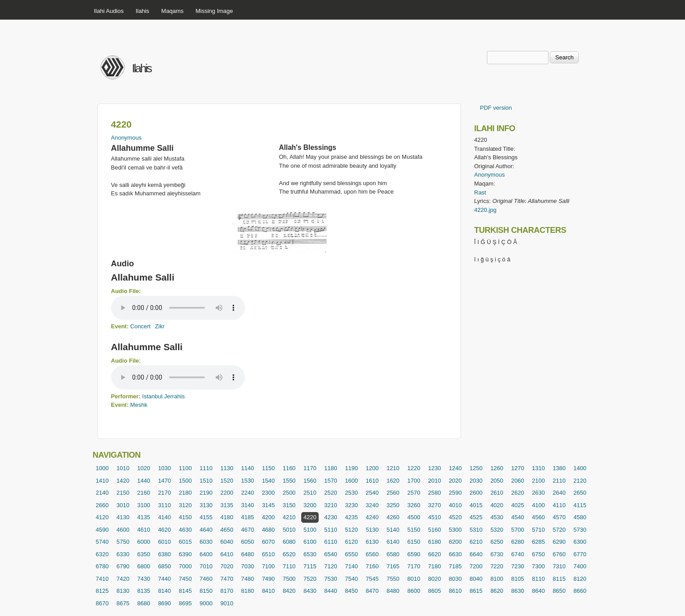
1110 (206, 468)
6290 (559, 542)
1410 (102, 481)
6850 (164, 566)
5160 (434, 530)
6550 (351, 554)
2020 (455, 481)
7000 (185, 566)
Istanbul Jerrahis (164, 396)
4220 (310, 517)
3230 (351, 505)
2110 (559, 481)
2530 (351, 493)
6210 (476, 542)
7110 (289, 566)
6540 (331, 554)
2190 (206, 493)
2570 (414, 493)
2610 (497, 493)
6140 (393, 542)
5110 (331, 530)
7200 (476, 566)
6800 (144, 566)
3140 (247, 505)
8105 (517, 579)
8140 (164, 591)
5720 (559, 530)
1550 (289, 481)
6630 (455, 554)
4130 (123, 517)
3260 (414, 505)
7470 (227, 579)
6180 (434, 542)
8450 (351, 591)
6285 (538, 542)
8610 (455, 591)
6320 (102, 554)
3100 (144, 505)
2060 (517, 481)
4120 (102, 517)
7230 (517, 566)
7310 (559, 566)
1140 (247, 468)
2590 (455, 493)
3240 (372, 505)
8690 (164, 603)
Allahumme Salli (147, 347)
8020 (434, 579)
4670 (247, 530)
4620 (164, 530)
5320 (497, 530)
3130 (206, 505)
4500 (414, 517)
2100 (538, 481)
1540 (268, 481)
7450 (185, 579)
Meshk (139, 405)
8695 (185, 603)
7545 (372, 579)
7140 (351, 566)
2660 (102, 505)
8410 (268, 591)
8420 (289, 591)
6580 (393, 554)
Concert (141, 326)
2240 (247, 493)
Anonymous (127, 138)
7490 (268, 579)
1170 (310, 468)
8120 (580, 579)
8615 (476, 591)
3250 (393, 505)
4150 (185, 517)
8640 (538, 591)
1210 (393, 468)
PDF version (496, 108)
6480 (247, 554)
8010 (414, 579)
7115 (310, 566)
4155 (206, 517)
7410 (102, 579)
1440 (144, 481)
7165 (393, 566)
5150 (414, 530)
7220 (497, 566)
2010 (434, 481)
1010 (123, 468)
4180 (227, 517)
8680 (144, 603)
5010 (289, 530)
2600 (476, 493)
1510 (206, 481)
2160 (144, 493)
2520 (331, 493)
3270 (434, 505)
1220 (414, 468)
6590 (414, 554)
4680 (268, 530)
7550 (393, 579)
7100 (268, 566)
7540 (351, 579)
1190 (351, 468)
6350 (144, 554)
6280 (517, 542)
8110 (538, 579)
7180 (434, 566)
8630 (517, 591)
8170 (227, 591)
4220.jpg (486, 210)
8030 (455, 579)
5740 (102, 542)
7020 (227, 566)
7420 (123, 579)
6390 (185, 554)
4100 (538, 505)
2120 (580, 481)
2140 (102, 493)
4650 (227, 530)
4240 (372, 517)
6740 (517, 554)
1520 (227, 481)
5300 (455, 530)
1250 (476, 468)
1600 (351, 481)
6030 (206, 542)
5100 (310, 530)
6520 (289, 554)
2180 (185, 493)
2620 (517, 493)
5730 (580, 530)
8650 (559, 591)
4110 (559, 505)
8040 (476, 579)
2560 (393, 493)
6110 (331, 542)
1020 (144, 468)
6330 (123, 554)
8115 (559, 579)
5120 (351, 530)
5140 (393, 530)
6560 (372, 554)
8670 (102, 603)
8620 (497, 591)
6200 (455, 542)
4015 (476, 505)
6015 (185, 542)
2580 (434, 493)
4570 (559, 517)
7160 (372, 566)
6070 (268, 542)
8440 (331, 591)
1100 (185, 468)
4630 (185, 530)
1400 (580, 468)
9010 (227, 603)
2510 (310, 493)
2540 (372, 493)
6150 (414, 542)
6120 (351, 542)
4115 (580, 505)
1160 (289, 468)
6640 (476, 554)
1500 (185, 481)
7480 (247, 579)
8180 (247, 591)
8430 (310, 591)
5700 (517, 530)
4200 (268, 517)
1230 (434, 468)
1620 (393, 481)
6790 (123, 566)
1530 (247, 481)
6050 (247, 542)
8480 (393, 591)
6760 (559, 554)
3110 (164, 505)
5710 (538, 530)
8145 (185, 591)
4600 (123, 530)
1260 (497, 468)
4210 (289, 517)
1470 (164, 481)
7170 (414, 566)
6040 (227, 542)
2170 (164, 493)
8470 (372, 591)
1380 (559, 468)
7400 (580, 566)
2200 (227, 493)
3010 (123, 505)
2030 (476, 481)
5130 (372, 530)
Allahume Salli (143, 277)
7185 (455, 566)
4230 (331, 517)
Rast (480, 192)
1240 (455, 468)
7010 (206, 566)
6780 (102, 566)
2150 (123, 493)
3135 (227, 505)
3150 (289, 505)
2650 (580, 493)
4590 (102, 530)
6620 (434, 554)
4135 (144, 517)
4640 (206, 530)
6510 (268, 554)
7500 (289, 579)
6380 (164, 554)
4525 (476, 517)
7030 (247, 566)
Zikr (160, 326)
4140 (164, 517)
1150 (268, 468)
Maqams (172, 11)
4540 (517, 517)
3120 (185, 505)
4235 (351, 517)
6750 (538, 554)
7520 (310, 579)
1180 (331, 468)
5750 (123, 542)
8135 (144, 591)
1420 (123, 481)
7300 (538, 566)
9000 (206, 603)
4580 (580, 517)
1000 (102, 468)
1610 (372, 481)
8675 (123, 603)
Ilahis (142, 11)
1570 (331, 481)
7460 (206, 579)
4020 (497, 505)
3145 (268, 505)
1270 (517, 468)
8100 (497, 579)
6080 (289, 542)
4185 (247, 517)
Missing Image (214, 11)
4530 (497, 517)
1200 (372, 468)
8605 (434, 591)
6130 (372, 542)
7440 (164, 579)
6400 (206, 554)
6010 (164, 542)
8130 (123, 591)
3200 (310, 505)
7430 (144, 579)
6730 (497, 554)
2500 (289, 493)
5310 (476, 530)
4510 (434, 517)
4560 (538, 517)
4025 (517, 505)
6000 (144, 542)
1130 (227, 468)
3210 (331, 505)
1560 (310, 481)
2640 (559, 493)
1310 (538, 468)
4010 (455, 505)
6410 (227, 554)
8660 (580, 591)
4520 (455, 517)
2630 (538, 493)
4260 (393, 517)
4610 (144, 530)
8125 (102, 591)
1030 (164, 468)
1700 (414, 481)
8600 (414, 591)
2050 (497, 481)
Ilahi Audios (109, 11)
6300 (580, 542)
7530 (331, 579)
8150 (206, 591)
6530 (310, 554)
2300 (268, 493)
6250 (497, 542)
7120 (331, 566)
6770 (580, 554)
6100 (310, 542)
